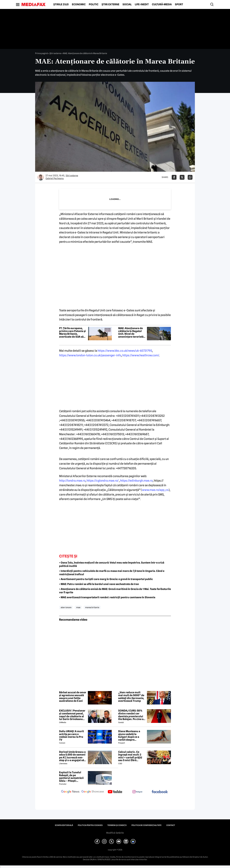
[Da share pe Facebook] (174, 177)
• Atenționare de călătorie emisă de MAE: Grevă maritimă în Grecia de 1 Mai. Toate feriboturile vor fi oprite (115, 591)
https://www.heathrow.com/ (141, 355)
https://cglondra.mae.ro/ (103, 481)
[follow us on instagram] (137, 792)
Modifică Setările (115, 833)
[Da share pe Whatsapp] (190, 177)
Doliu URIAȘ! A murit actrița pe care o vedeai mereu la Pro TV (71, 736)
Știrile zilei (61, 4)
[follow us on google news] (70, 792)
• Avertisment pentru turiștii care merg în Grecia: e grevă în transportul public (106, 579)
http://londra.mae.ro (72, 481)
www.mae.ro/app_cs (155, 490)
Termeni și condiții (117, 825)
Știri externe (110, 4)
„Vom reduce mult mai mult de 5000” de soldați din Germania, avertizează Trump (131, 697)
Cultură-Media (162, 4)
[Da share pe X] (182, 177)
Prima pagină (41, 53)
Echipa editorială (64, 825)
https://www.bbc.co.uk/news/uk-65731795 (125, 351)
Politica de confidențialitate (146, 825)
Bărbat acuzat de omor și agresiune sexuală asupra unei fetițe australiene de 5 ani (73, 697)
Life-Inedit (142, 4)
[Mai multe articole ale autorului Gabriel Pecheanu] (41, 177)
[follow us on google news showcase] (93, 792)
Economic (79, 4)
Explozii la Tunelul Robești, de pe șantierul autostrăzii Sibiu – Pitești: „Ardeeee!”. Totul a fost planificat (71, 777)
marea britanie (92, 607)
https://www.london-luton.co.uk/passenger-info (90, 355)
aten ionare (66, 607)
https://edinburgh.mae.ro (136, 481)
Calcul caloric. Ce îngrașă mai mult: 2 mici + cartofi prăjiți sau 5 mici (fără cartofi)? (130, 756)
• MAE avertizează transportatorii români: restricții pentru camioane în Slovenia (107, 597)
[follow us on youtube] (115, 792)
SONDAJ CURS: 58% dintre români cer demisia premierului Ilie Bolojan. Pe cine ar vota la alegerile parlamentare (131, 715)
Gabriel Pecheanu (55, 178)
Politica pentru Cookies (90, 825)
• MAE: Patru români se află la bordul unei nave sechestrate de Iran (99, 584)
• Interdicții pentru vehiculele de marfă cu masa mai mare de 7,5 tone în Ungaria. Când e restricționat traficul (112, 573)
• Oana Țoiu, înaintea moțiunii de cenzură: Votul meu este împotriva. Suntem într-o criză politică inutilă (112, 564)
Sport (179, 4)
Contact (171, 825)
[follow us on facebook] (160, 792)
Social (127, 4)
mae (78, 607)
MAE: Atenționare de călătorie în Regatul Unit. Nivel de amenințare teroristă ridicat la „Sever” (131, 332)
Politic (94, 4)
